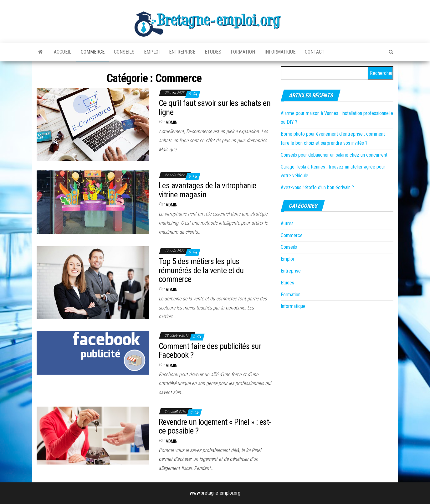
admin (171, 122)
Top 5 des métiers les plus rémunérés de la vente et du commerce (201, 270)
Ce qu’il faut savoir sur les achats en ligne (215, 108)
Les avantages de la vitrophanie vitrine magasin (207, 190)
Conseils (124, 52)
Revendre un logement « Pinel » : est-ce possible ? (215, 426)
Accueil (63, 52)
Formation (243, 52)
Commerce (93, 52)
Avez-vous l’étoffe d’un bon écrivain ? (317, 187)
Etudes (213, 52)
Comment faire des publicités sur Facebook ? (210, 351)
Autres (287, 223)
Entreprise (182, 52)
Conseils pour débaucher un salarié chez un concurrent (334, 155)
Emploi (152, 52)
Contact (315, 52)
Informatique (280, 52)
